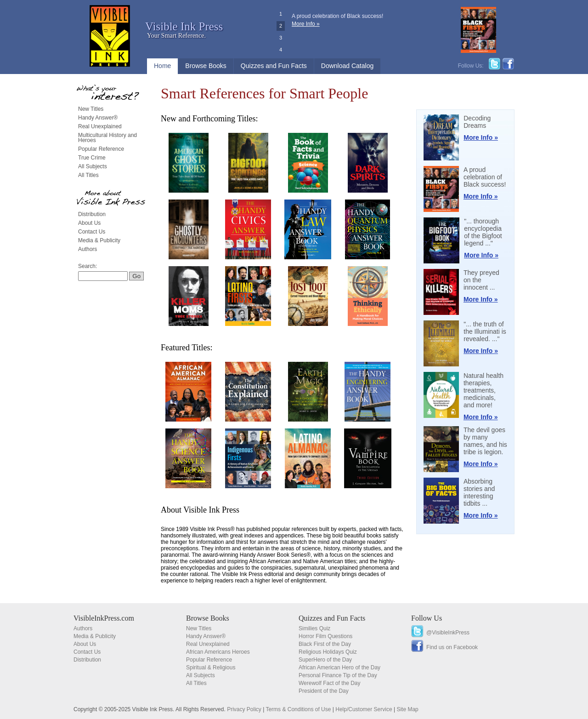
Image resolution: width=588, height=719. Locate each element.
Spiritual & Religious (211, 668)
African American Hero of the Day (339, 668)
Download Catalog (347, 66)
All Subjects (93, 166)
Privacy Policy (244, 709)
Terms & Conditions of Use (298, 709)
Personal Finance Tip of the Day (338, 675)
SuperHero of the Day (325, 660)
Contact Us (92, 232)
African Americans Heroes (218, 652)
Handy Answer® (98, 118)
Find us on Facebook (452, 647)
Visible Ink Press (184, 26)
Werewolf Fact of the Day (330, 683)
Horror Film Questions (325, 636)
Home (162, 66)
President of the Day (324, 691)
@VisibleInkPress (448, 633)
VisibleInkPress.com (104, 618)
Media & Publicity (99, 240)
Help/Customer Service (364, 709)
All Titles (88, 175)
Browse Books (206, 66)
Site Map (407, 709)
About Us (89, 223)
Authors (88, 249)
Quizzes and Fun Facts (274, 66)
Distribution (92, 214)
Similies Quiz (314, 628)
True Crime (92, 158)
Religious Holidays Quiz (328, 652)
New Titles (91, 109)
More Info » (306, 24)
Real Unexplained (100, 126)
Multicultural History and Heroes (107, 138)
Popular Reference (101, 149)
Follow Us (427, 618)
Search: (88, 266)
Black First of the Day (325, 644)
